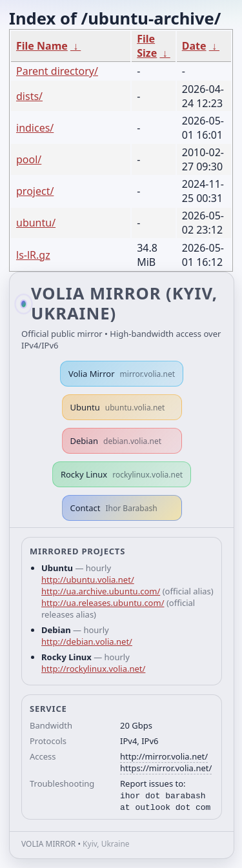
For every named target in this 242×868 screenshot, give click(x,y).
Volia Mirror (122, 374)
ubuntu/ (36, 223)
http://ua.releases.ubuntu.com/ (103, 603)
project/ (35, 191)
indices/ (35, 128)
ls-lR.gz (33, 255)
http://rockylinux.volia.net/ (93, 669)
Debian (116, 441)
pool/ (29, 159)
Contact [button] (114, 508)
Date (194, 46)
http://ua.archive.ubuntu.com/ (101, 591)
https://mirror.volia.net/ (166, 768)
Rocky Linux (122, 474)
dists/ (29, 96)
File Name (42, 46)
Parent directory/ (57, 71)
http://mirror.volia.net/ (164, 756)
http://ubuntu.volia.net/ (88, 580)
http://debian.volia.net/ (87, 641)
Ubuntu (118, 407)
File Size (147, 46)
